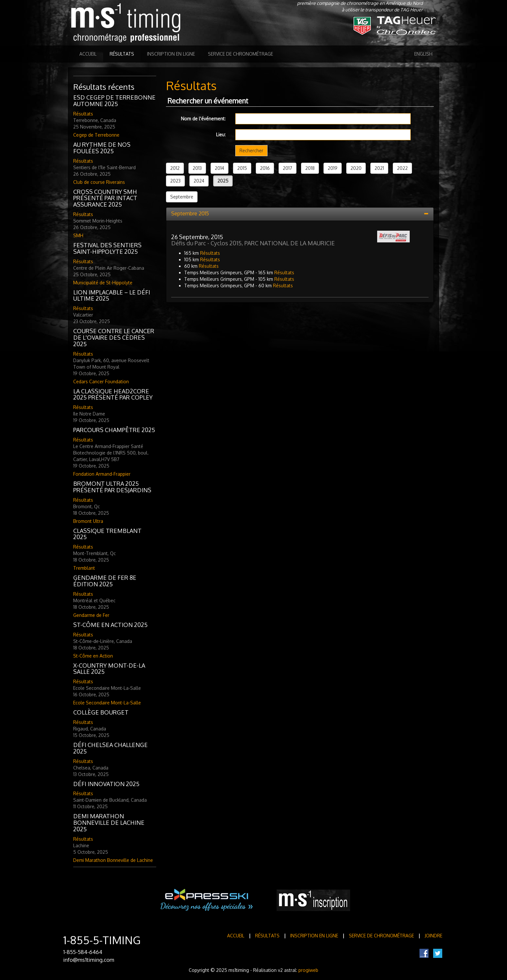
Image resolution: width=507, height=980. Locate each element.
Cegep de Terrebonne (96, 135)
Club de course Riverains (99, 182)
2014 (219, 168)
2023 (175, 181)
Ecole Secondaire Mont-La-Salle (107, 703)
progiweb (308, 970)
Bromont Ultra (88, 521)
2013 (197, 168)
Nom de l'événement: (203, 119)
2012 (175, 168)
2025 (223, 181)
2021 (379, 168)
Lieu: (221, 135)
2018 (310, 168)
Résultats (122, 54)
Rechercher (251, 150)
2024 (199, 181)
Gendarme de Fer (91, 615)
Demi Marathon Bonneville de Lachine (113, 860)
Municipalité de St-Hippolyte (103, 283)
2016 (265, 168)
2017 (288, 168)
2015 (242, 168)
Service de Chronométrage (240, 54)
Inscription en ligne (171, 54)
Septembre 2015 (190, 213)
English (423, 54)
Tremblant (84, 568)
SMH (78, 235)
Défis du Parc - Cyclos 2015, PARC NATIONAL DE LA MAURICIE (253, 243)
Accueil (88, 54)
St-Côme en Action (93, 656)
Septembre (182, 197)
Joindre (433, 936)
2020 (356, 168)
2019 (333, 168)
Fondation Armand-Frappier (102, 474)
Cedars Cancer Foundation (101, 381)
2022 (402, 168)
